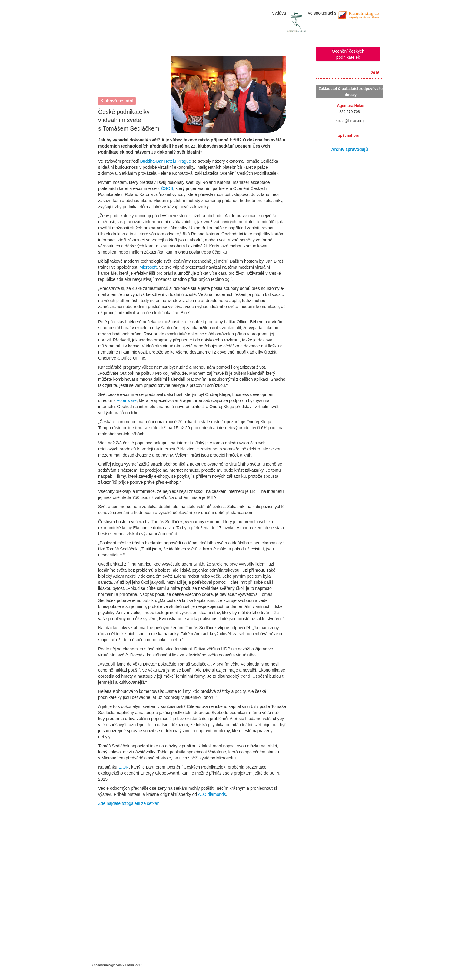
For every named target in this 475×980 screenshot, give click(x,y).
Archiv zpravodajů (349, 149)
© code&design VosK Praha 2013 (117, 965)
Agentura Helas (299, 22)
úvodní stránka (237, 21)
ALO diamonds (212, 794)
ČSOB (167, 188)
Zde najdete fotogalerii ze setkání (129, 803)
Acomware (127, 400)
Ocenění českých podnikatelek (348, 54)
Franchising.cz (360, 14)
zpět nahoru (349, 135)
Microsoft (148, 267)
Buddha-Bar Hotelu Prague (166, 161)
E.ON (124, 767)
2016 (375, 73)
